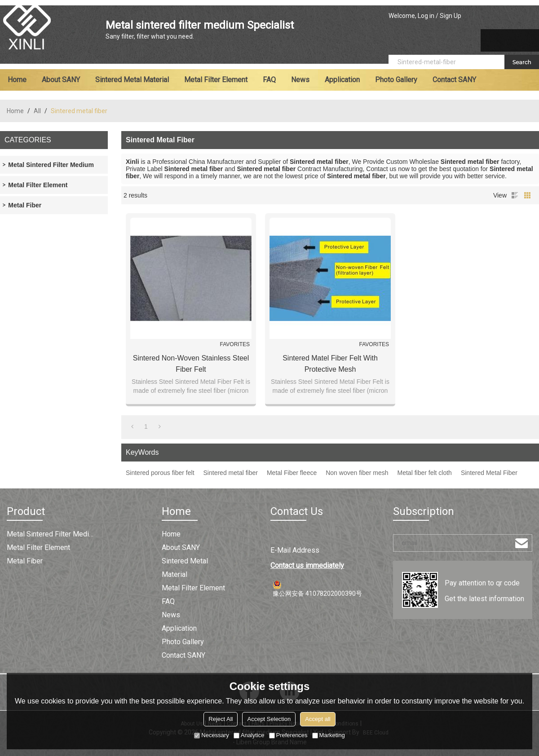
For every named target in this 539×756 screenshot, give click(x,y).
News (300, 80)
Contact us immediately (307, 565)
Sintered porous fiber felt (160, 473)
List (515, 195)
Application (342, 80)
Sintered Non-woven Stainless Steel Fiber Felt (191, 364)
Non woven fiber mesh (357, 473)
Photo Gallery (396, 80)
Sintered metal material (132, 80)
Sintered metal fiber (231, 473)
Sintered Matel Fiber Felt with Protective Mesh (330, 364)
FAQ (269, 80)
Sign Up (451, 16)
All (37, 111)
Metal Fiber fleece (292, 473)
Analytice (249, 735)
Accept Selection (269, 719)
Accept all (318, 719)
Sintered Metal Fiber (489, 473)
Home (17, 80)
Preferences (288, 735)
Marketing (329, 735)
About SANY (61, 80)
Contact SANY (454, 80)
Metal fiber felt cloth (425, 473)
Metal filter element (216, 80)
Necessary (211, 735)
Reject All (221, 719)
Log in (426, 16)
